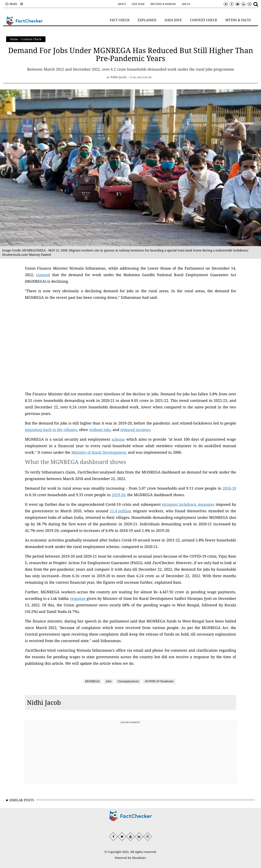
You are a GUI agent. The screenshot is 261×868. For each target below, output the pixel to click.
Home (14, 39)
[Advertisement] (131, 753)
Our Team (138, 4)
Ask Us (186, 4)
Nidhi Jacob (44, 702)
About (122, 4)
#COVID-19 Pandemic (159, 681)
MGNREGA (92, 681)
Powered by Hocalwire (130, 858)
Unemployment (128, 681)
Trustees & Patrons (163, 4)
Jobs (109, 681)
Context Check (32, 39)
